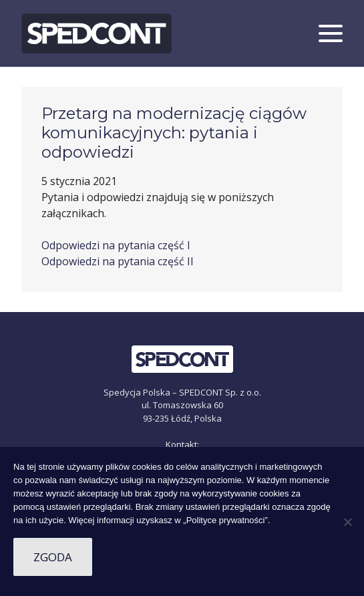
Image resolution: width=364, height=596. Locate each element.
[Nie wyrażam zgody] (347, 522)
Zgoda (53, 557)
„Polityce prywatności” (225, 520)
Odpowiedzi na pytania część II (118, 261)
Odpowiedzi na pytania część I (116, 245)
